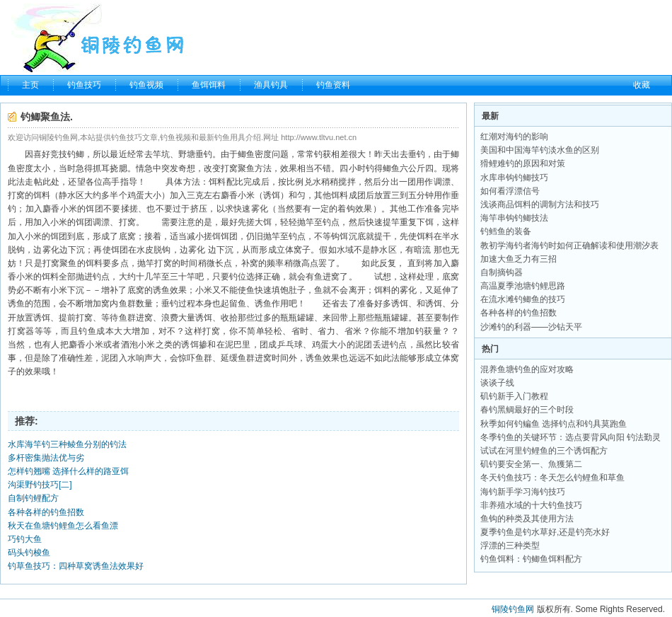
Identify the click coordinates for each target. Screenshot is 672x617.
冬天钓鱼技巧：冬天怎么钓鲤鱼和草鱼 (552, 478)
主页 (30, 85)
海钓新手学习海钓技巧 (523, 492)
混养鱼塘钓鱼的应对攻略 (527, 369)
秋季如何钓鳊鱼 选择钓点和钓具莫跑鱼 (554, 424)
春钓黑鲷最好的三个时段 (527, 410)
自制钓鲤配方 (33, 498)
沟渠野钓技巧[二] (40, 485)
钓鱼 (87, 331)
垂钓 (204, 154)
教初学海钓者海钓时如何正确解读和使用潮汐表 (569, 246)
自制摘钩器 (502, 272)
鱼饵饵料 (209, 85)
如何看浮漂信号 (510, 191)
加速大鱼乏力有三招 (519, 259)
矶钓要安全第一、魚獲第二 (531, 464)
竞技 (59, 154)
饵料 (217, 182)
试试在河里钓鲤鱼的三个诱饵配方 (544, 451)
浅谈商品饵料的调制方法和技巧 (540, 204)
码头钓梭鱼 (29, 553)
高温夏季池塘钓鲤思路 (523, 286)
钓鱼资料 (333, 85)
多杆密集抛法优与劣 (46, 458)
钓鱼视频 (146, 85)
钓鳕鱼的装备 (506, 231)
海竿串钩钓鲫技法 (514, 218)
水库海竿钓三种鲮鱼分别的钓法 (67, 444)
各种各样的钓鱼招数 (46, 512)
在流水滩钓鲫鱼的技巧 (523, 299)
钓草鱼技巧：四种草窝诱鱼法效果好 (76, 566)
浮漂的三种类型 (510, 546)
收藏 (642, 85)
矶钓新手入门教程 (514, 396)
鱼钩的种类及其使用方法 (527, 519)
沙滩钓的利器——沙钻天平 (531, 327)
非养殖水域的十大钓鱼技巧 (531, 505)
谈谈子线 (497, 383)
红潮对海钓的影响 (514, 137)
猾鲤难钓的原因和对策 (523, 163)
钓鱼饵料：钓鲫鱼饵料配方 (531, 559)
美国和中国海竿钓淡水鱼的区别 (540, 150)
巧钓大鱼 (25, 539)
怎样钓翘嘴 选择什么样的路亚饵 (68, 471)
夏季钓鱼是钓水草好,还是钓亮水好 (545, 532)
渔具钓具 (271, 85)
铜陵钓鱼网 (513, 609)
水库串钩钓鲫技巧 (514, 178)
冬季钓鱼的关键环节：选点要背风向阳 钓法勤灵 (570, 437)
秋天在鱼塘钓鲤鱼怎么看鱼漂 (63, 526)
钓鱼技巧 (84, 85)
